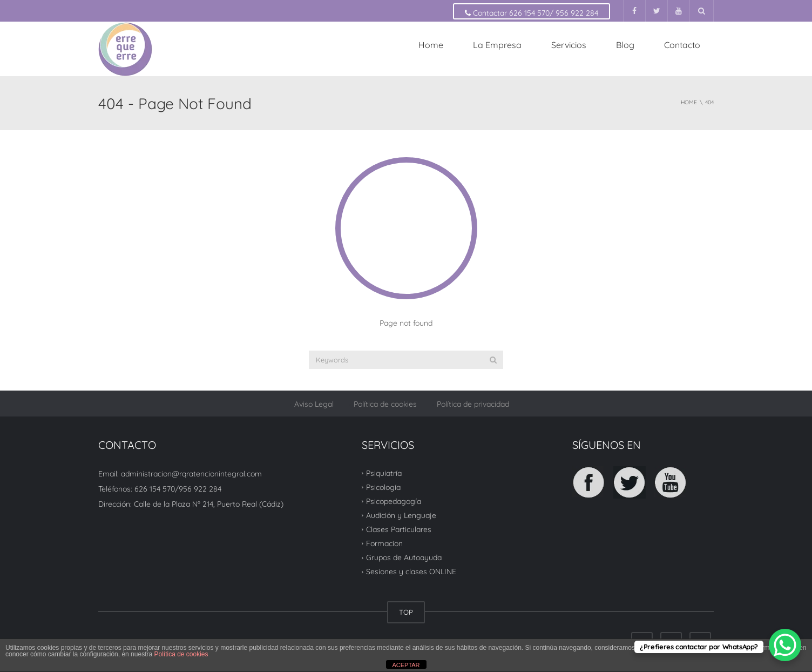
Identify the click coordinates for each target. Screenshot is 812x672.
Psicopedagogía (394, 501)
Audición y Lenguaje (401, 515)
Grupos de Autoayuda (404, 557)
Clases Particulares (399, 529)
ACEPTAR (406, 665)
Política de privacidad (473, 404)
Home (431, 45)
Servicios (569, 45)
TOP (406, 612)
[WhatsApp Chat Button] (785, 645)
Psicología (383, 487)
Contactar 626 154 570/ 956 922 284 (532, 13)
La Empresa (497, 45)
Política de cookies (385, 404)
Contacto (682, 45)
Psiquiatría (384, 473)
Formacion (384, 543)
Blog (625, 45)
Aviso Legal (314, 404)
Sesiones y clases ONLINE (411, 572)
